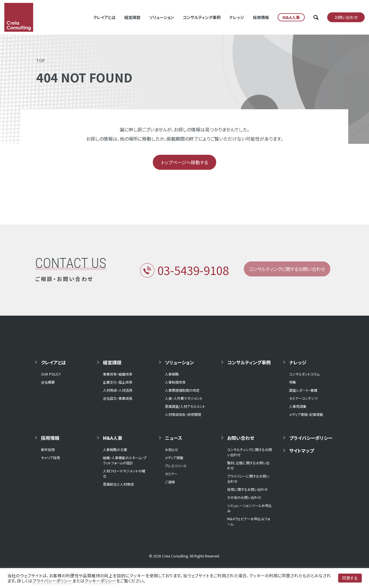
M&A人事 (113, 438)
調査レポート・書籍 (303, 390)
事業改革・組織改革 (118, 374)
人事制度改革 (175, 382)
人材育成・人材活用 (118, 390)
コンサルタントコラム (304, 374)
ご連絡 (170, 482)
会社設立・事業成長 (118, 398)
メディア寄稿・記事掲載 (306, 414)
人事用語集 (298, 406)
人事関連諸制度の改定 (182, 390)
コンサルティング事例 (202, 17)
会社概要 (48, 382)
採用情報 (261, 17)
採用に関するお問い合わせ (247, 489)
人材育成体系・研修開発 (183, 414)
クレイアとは (104, 17)
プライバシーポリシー (311, 438)
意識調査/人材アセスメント (185, 406)
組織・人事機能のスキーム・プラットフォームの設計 (125, 460)
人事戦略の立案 (115, 450)
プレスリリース (176, 466)
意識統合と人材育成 (118, 484)
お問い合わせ (241, 438)
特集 (293, 382)
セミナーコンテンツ (303, 398)
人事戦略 (172, 374)
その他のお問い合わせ (244, 497)
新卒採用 (48, 450)
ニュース (174, 438)
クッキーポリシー (100, 581)
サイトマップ (302, 451)
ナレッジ (237, 17)
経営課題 (132, 17)
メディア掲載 (174, 458)
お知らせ (172, 450)
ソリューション (162, 17)
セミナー (171, 474)
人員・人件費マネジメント (184, 398)
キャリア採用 (50, 458)
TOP (41, 61)
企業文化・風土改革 (118, 382)
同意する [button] (350, 578)
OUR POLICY (51, 374)
